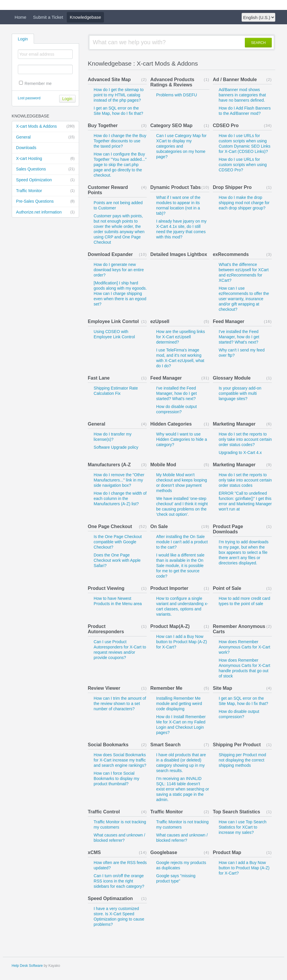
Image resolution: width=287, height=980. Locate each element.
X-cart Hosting (45, 159)
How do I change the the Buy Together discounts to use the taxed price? (120, 141)
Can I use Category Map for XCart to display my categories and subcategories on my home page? (181, 146)
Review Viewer (104, 688)
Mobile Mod (163, 465)
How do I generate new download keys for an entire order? (119, 270)
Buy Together (103, 126)
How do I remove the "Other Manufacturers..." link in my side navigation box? (119, 480)
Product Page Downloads (228, 529)
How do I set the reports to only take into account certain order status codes (245, 480)
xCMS (94, 852)
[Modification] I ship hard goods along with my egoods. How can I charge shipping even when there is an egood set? (120, 293)
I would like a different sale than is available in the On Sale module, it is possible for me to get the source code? (180, 566)
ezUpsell (160, 321)
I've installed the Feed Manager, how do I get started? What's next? (239, 337)
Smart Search (165, 745)
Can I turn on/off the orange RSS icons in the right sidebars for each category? (119, 881)
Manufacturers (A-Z (109, 465)
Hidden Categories (171, 424)
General (45, 137)
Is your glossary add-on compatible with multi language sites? (240, 393)
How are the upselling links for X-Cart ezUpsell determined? (181, 337)
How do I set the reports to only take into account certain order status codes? (245, 439)
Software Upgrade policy (116, 447)
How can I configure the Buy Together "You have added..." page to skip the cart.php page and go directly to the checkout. (120, 165)
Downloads (26, 148)
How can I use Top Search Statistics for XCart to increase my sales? (243, 827)
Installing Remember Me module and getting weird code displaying (179, 704)
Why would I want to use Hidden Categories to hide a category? (182, 439)
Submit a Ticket (48, 17)
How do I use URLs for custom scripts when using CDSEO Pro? (243, 165)
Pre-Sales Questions (45, 202)
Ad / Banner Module (235, 80)
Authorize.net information (45, 212)
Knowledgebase (85, 17)
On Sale (159, 526)
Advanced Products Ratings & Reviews (172, 82)
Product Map (227, 852)
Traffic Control (104, 812)
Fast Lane (99, 378)
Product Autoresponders (106, 629)
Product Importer (169, 588)
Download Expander (110, 254)
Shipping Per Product (237, 745)
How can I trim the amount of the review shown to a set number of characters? (120, 704)
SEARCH (258, 43)
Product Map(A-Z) (170, 626)
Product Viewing (106, 588)
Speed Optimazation (110, 898)
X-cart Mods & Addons (45, 127)
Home (20, 17)
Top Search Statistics (237, 812)
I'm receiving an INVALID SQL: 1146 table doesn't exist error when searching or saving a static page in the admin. (183, 789)
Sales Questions (45, 169)
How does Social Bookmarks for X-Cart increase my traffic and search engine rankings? (120, 760)
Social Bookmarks (108, 745)
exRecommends (231, 254)
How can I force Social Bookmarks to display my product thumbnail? (117, 778)
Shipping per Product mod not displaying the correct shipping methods (242, 760)
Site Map (223, 688)
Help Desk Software (27, 966)
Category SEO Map (171, 126)
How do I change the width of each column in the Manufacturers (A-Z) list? (120, 498)
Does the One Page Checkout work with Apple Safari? (117, 560)
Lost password (29, 98)
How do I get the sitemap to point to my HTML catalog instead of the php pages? (119, 95)
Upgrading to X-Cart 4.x (240, 453)
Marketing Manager (234, 424)
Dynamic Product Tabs (175, 187)
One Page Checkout (110, 526)
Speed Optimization (45, 180)
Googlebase (164, 852)
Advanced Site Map (109, 80)
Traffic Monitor (45, 191)
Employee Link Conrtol (113, 321)
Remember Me (166, 688)
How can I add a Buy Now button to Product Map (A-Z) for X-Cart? (182, 642)
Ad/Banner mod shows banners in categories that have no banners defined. (242, 95)
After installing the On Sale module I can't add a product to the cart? (182, 542)
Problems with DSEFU (176, 95)
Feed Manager (229, 321)
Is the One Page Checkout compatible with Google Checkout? (118, 542)
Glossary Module (232, 378)
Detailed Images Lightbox (179, 254)
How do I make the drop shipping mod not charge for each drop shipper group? (244, 203)
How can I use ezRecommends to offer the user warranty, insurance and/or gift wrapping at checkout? (244, 299)
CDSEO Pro (226, 126)
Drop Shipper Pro (232, 187)
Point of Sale (227, 588)
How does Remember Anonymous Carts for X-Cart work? (245, 647)
